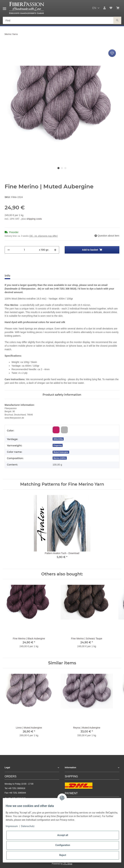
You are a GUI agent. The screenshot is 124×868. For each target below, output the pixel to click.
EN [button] (94, 8)
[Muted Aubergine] (61, 452)
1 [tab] (58, 168)
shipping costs (34, 219)
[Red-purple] (56, 430)
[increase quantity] (55, 250)
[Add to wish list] (112, 53)
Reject (63, 855)
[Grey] (64, 430)
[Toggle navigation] (4, 7)
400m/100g (58, 439)
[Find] (58, 21)
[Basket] (118, 8)
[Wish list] (111, 8)
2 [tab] (62, 168)
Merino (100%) (60, 458)
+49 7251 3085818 (16, 788)
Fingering (58, 445)
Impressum (12, 826)
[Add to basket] (7, 45)
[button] (105, 8)
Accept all (63, 835)
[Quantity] (24, 250)
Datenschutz (28, 826)
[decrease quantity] (9, 250)
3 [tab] (65, 168)
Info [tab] (7, 276)
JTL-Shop (68, 864)
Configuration (63, 845)
